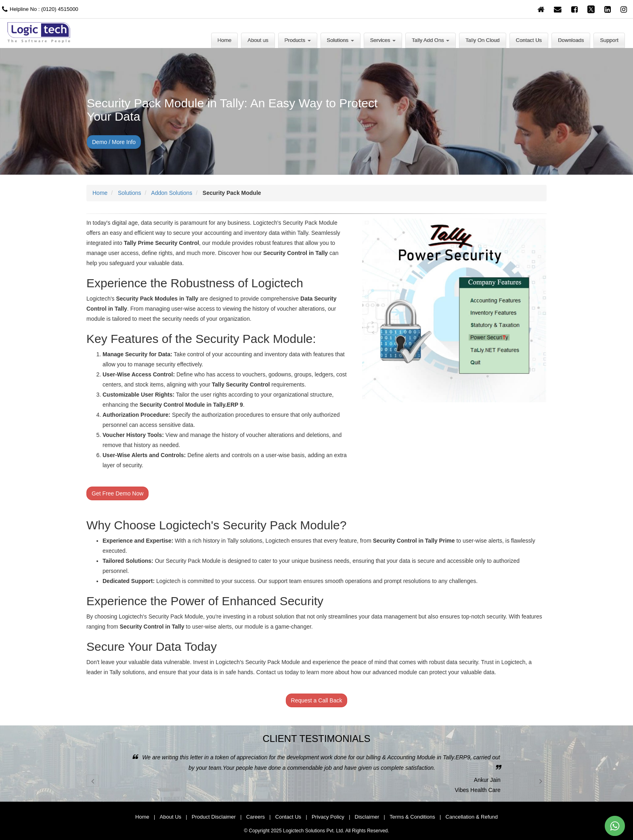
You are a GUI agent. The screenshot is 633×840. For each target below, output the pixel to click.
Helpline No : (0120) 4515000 (39, 9)
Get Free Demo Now (117, 493)
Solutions (130, 193)
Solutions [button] (341, 40)
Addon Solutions (172, 193)
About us (258, 40)
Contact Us (529, 40)
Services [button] (383, 40)
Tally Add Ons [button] (431, 40)
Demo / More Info (114, 142)
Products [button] (298, 40)
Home (225, 40)
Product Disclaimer (214, 817)
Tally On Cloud (483, 40)
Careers (256, 817)
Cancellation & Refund (472, 817)
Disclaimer (367, 817)
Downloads (571, 40)
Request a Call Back (317, 700)
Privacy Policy (328, 817)
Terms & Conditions (412, 817)
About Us (171, 817)
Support (609, 40)
